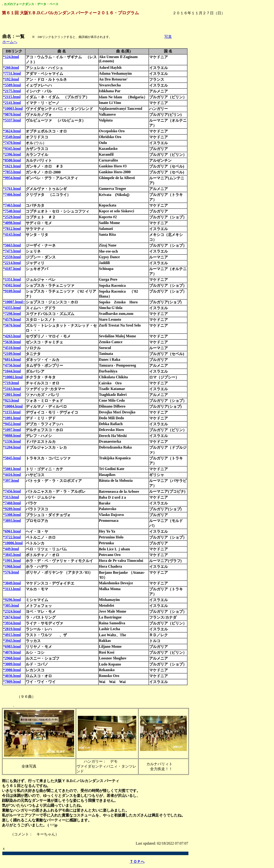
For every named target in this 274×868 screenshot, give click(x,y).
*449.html (11, 549)
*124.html (11, 57)
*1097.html (12, 430)
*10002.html (13, 377)
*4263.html (12, 336)
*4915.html (12, 635)
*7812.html (12, 229)
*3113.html (12, 589)
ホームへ (10, 42)
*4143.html (12, 234)
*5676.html (12, 325)
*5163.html (12, 389)
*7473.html (12, 251)
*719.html (11, 383)
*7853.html (12, 172)
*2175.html (12, 91)
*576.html (11, 572)
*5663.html (12, 245)
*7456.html (12, 491)
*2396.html (12, 154)
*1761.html (12, 189)
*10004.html (13, 406)
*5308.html (12, 515)
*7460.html (12, 503)
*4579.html (12, 319)
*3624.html (12, 131)
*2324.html (12, 611)
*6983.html (12, 646)
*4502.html (12, 285)
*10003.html (13, 108)
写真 (168, 37)
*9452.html (12, 424)
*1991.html (12, 561)
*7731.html (12, 73)
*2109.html (12, 354)
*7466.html (12, 194)
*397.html (11, 480)
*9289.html (12, 509)
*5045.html (12, 458)
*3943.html (12, 641)
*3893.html (12, 520)
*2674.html (12, 617)
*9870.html (12, 114)
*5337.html (12, 120)
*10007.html (13, 302)
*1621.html (12, 166)
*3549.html (12, 137)
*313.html (11, 497)
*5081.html (12, 469)
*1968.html (12, 566)
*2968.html (12, 658)
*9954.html (12, 178)
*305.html (11, 605)
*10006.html (13, 543)
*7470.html (12, 143)
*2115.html (12, 97)
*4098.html (12, 223)
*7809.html (12, 682)
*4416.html (12, 475)
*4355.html (12, 308)
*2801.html (12, 395)
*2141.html (12, 103)
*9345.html (12, 149)
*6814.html (12, 359)
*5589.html (12, 85)
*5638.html (12, 342)
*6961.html (12, 531)
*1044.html (12, 371)
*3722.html (12, 537)
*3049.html (12, 583)
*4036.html (12, 676)
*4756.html (12, 365)
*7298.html (12, 314)
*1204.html (12, 447)
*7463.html (12, 205)
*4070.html (12, 652)
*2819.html (12, 629)
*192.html (11, 79)
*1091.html (12, 418)
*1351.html (12, 279)
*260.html (11, 68)
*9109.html (12, 291)
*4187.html (12, 269)
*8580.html (12, 160)
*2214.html (12, 263)
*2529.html (12, 217)
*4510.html (12, 348)
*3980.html (12, 670)
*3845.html (12, 555)
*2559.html (12, 257)
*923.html (11, 400)
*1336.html (12, 441)
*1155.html (12, 412)
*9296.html (12, 600)
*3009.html (12, 664)
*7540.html (12, 211)
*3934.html (12, 623)
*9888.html (12, 436)
